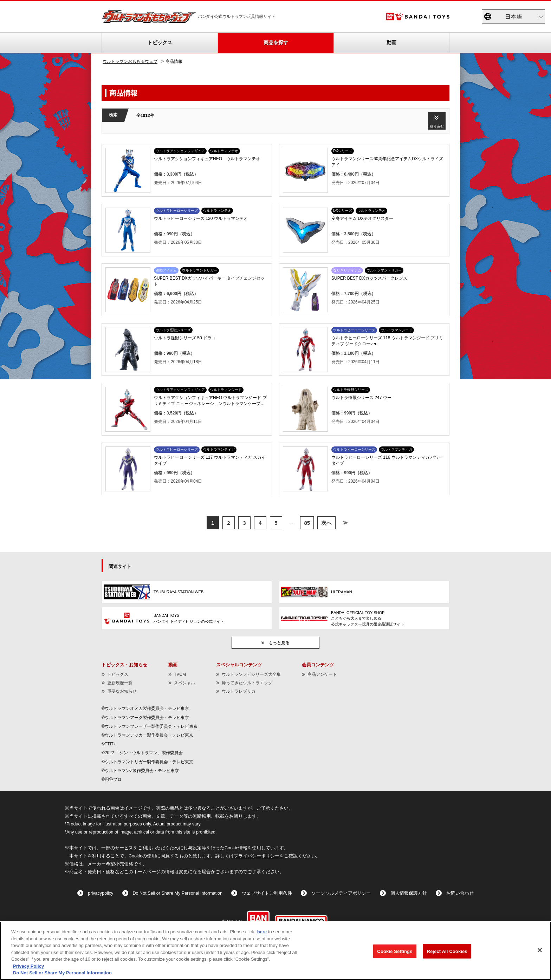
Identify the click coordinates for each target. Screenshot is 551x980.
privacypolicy (101, 893)
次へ (326, 523)
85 (307, 523)
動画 (391, 43)
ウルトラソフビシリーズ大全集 (251, 674)
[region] (275, 951)
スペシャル (184, 683)
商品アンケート (322, 674)
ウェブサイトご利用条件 (267, 893)
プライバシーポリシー (257, 856)
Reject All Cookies (447, 951)
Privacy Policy (28, 966)
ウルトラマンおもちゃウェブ (130, 61)
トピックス (160, 43)
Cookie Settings (395, 951)
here (262, 932)
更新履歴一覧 (120, 683)
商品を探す (276, 43)
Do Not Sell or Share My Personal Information (178, 893)
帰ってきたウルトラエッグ (247, 683)
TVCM (180, 674)
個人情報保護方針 (409, 893)
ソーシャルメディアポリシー (341, 893)
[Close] (540, 950)
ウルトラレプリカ (239, 691)
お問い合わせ (460, 893)
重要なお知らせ (122, 691)
